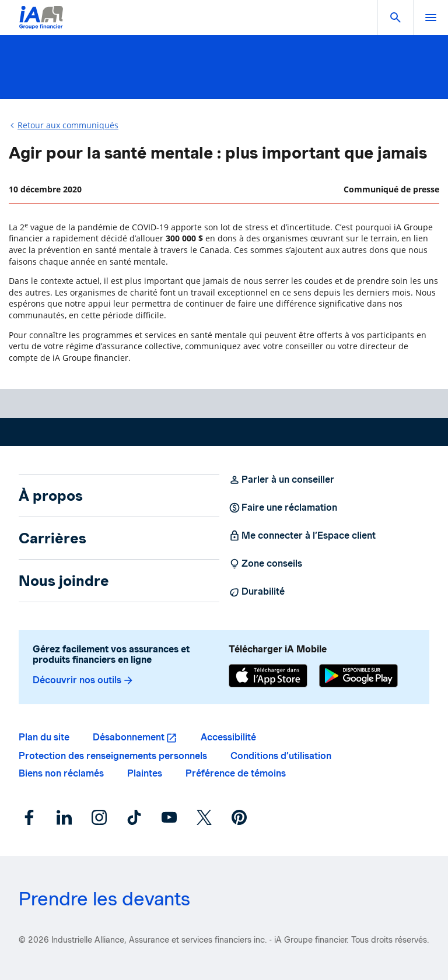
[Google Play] (358, 677)
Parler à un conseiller (281, 480)
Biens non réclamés (61, 773)
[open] (430, 17)
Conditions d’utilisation (281, 756)
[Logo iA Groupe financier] (41, 25)
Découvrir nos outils (83, 680)
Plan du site (44, 737)
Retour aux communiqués (68, 125)
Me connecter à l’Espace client (302, 536)
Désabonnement (129, 737)
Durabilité (257, 592)
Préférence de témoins (236, 773)
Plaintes (145, 773)
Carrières (52, 538)
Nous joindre (64, 581)
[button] (395, 17)
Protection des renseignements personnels (113, 756)
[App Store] (268, 677)
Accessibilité (228, 737)
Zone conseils (265, 564)
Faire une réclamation (283, 508)
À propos (51, 496)
